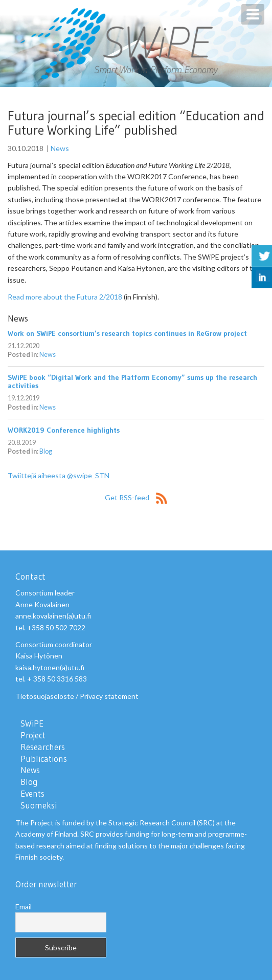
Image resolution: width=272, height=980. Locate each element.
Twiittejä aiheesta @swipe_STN (59, 475)
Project (33, 735)
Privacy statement (109, 696)
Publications (44, 759)
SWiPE (32, 723)
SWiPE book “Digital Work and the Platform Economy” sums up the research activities (132, 381)
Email (24, 907)
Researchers (43, 747)
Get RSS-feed (136, 497)
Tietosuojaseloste (45, 696)
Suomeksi (39, 805)
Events (32, 794)
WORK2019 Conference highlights (64, 430)
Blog (46, 451)
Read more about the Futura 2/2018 (65, 297)
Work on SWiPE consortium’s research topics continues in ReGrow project (127, 333)
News (60, 148)
